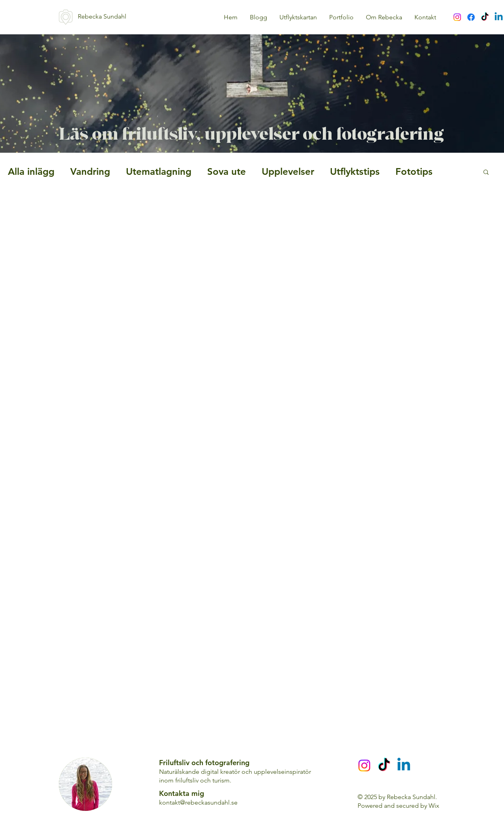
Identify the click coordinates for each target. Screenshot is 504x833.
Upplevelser (288, 171)
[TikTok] (485, 17)
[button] (486, 173)
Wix (434, 806)
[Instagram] (457, 17)
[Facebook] (471, 17)
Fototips (414, 171)
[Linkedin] (499, 17)
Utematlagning (159, 171)
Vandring (90, 171)
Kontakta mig (182, 793)
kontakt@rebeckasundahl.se (198, 802)
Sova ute (227, 171)
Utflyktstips (355, 171)
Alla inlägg (31, 171)
